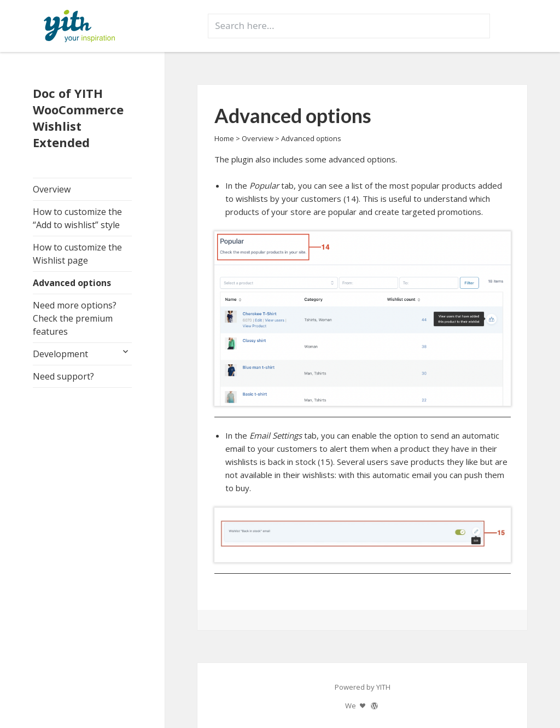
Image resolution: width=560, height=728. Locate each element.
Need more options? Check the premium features (75, 318)
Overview (52, 189)
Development (60, 354)
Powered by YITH (363, 687)
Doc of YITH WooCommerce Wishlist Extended (78, 118)
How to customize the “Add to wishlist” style (77, 218)
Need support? (63, 376)
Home (224, 138)
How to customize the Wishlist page (77, 254)
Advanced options (72, 283)
